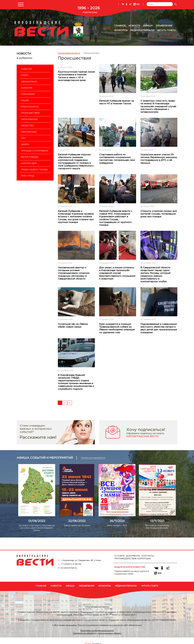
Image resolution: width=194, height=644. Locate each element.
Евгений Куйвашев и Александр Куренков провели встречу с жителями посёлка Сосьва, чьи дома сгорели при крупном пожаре (76, 217)
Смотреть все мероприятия (93, 458)
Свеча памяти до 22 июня (77, 525)
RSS (137, 4)
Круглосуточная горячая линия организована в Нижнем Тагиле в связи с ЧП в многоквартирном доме (76, 76)
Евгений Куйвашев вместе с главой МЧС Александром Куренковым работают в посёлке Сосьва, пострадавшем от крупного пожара (116, 218)
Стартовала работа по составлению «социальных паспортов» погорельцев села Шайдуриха (117, 159)
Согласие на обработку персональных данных (97, 633)
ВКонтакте (123, 4)
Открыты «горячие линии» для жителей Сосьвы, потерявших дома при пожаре (159, 214)
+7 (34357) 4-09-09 (71, 564)
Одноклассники (127, 4)
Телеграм (130, 4)
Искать (175, 4)
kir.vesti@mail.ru (69, 568)
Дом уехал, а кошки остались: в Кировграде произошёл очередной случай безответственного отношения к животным (117, 273)
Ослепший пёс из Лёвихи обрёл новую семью (73, 326)
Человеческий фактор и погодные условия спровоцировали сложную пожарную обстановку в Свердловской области (74, 273)
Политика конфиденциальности (97, 631)
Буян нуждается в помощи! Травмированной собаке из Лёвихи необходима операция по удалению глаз (117, 328)
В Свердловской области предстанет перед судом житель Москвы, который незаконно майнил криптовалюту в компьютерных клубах (155, 275)
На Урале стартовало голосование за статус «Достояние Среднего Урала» (37, 528)
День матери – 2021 (117, 525)
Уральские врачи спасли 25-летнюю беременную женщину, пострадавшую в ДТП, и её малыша (159, 159)
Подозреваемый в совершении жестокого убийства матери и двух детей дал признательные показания (159, 328)
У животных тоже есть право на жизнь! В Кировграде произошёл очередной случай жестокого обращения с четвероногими (158, 106)
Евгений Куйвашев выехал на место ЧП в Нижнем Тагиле (117, 102)
